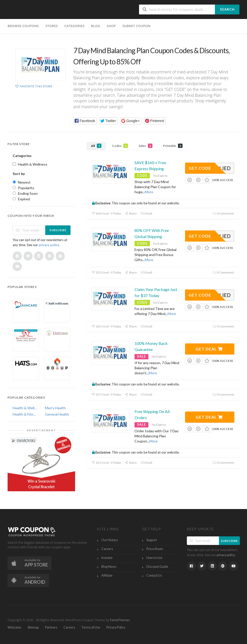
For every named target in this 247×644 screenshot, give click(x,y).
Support (152, 540)
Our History (110, 540)
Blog (96, 26)
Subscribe (58, 230)
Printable (173, 146)
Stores (52, 26)
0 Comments (223, 213)
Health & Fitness (25, 414)
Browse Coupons (23, 26)
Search (227, 9)
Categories (74, 26)
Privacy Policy (116, 627)
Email (146, 213)
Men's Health (55, 408)
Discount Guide (157, 567)
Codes (120, 146)
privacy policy (49, 245)
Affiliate (107, 575)
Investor (107, 558)
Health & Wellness (25, 408)
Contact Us (154, 575)
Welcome (14, 627)
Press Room (155, 549)
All (96, 146)
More (149, 192)
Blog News (109, 567)
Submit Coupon (136, 26)
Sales (145, 146)
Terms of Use (91, 627)
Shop (111, 26)
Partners (51, 627)
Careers (107, 549)
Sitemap (33, 627)
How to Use (154, 558)
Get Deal (209, 349)
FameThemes (120, 620)
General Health (57, 414)
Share (131, 213)
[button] (85, 121)
